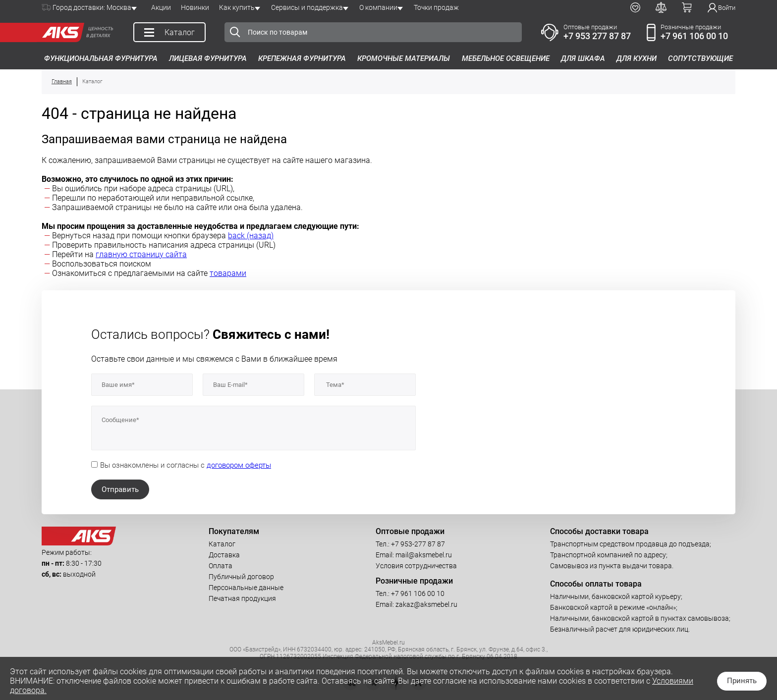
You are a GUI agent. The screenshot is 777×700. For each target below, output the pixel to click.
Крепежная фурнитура (302, 58)
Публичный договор (241, 577)
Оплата (221, 566)
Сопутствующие (700, 58)
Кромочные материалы (404, 58)
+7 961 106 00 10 (694, 36)
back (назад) (251, 236)
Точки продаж (436, 7)
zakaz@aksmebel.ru (426, 604)
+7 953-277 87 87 (418, 544)
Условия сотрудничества (416, 566)
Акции (161, 7)
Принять (742, 681)
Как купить (237, 7)
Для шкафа (583, 58)
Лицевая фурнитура (208, 58)
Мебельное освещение (506, 58)
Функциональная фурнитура (101, 58)
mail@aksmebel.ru (424, 555)
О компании (378, 7)
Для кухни (637, 58)
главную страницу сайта (141, 254)
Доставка (224, 555)
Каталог (222, 544)
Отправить (120, 489)
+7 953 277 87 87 (597, 36)
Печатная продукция (242, 598)
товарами (228, 273)
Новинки (195, 7)
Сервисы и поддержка (307, 7)
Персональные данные (246, 588)
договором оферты (239, 465)
